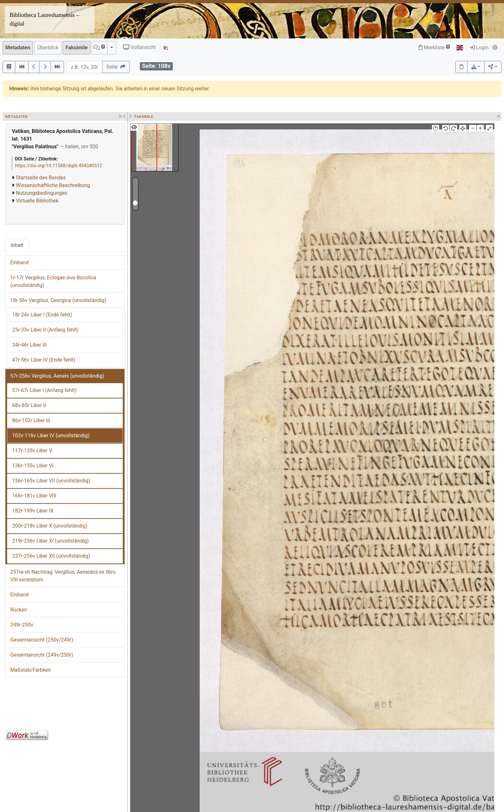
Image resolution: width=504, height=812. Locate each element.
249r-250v (22, 625)
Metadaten (18, 48)
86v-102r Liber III (31, 420)
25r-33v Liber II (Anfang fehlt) (45, 330)
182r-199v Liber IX (33, 511)
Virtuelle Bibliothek (37, 201)
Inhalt (17, 245)
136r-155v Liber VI (33, 466)
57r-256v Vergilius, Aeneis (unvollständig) (57, 376)
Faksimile (77, 48)
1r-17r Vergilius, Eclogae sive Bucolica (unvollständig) (53, 281)
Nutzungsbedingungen (42, 193)
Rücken (19, 610)
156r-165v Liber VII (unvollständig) (51, 481)
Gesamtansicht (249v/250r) (42, 655)
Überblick (48, 48)
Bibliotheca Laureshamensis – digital (44, 19)
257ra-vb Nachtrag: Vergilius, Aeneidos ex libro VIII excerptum (63, 576)
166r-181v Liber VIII (34, 496)
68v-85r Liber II (29, 405)
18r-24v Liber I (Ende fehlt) (42, 315)
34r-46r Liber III (29, 345)
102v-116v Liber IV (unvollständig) (51, 435)
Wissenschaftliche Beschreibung (53, 185)
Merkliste (434, 48)
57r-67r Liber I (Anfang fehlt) (44, 390)
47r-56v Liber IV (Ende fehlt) (44, 360)
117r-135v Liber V (32, 451)
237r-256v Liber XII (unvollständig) (51, 556)
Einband (19, 262)
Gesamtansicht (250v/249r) (42, 640)
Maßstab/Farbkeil (30, 670)
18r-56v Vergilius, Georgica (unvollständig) (58, 300)
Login (479, 48)
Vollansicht (139, 47)
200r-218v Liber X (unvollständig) (50, 526)
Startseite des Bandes (41, 178)
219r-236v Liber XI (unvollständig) (50, 541)
